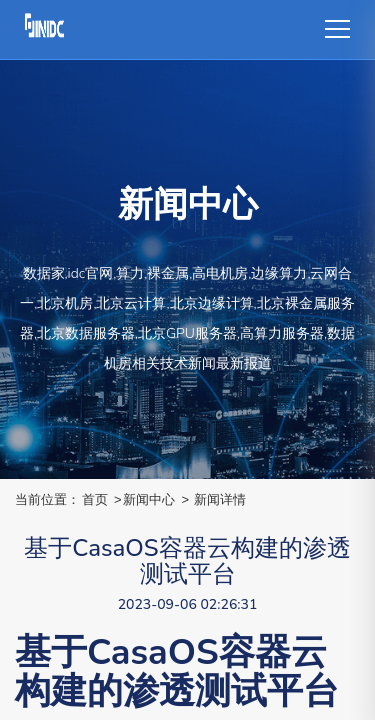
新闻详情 (220, 499)
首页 (95, 499)
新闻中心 (149, 499)
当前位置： (47, 499)
